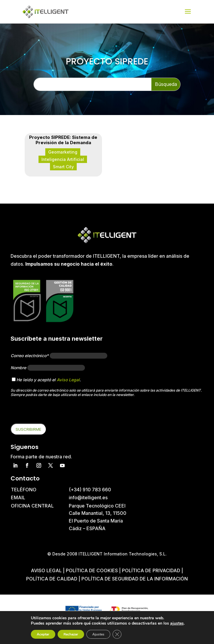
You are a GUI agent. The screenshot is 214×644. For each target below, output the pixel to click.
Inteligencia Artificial (63, 159)
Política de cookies (92, 570)
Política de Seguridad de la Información (135, 579)
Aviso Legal (68, 380)
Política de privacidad (151, 570)
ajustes (177, 623)
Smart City (63, 167)
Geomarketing (63, 152)
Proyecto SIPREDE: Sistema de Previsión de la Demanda (63, 140)
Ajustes (98, 634)
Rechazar (71, 634)
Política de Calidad (52, 579)
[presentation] (55, 412)
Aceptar (43, 634)
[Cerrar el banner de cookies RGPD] (117, 634)
